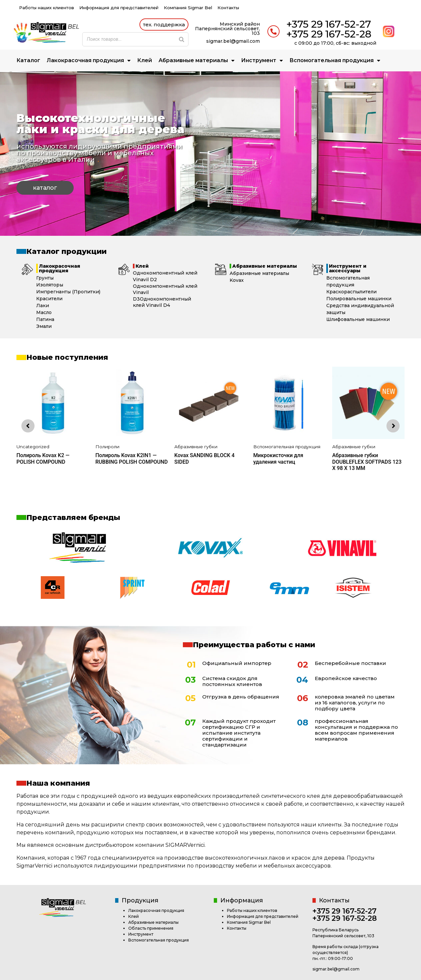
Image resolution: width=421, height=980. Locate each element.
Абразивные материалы (197, 61)
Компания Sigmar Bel (188, 8)
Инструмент (262, 61)
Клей (145, 60)
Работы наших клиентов (47, 8)
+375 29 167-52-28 (329, 34)
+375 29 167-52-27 (329, 24)
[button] (164, 25)
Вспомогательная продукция (335, 61)
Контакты (228, 8)
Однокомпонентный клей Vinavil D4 (162, 302)
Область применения (151, 928)
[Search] (182, 39)
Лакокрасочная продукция (89, 61)
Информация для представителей (119, 8)
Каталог (28, 60)
